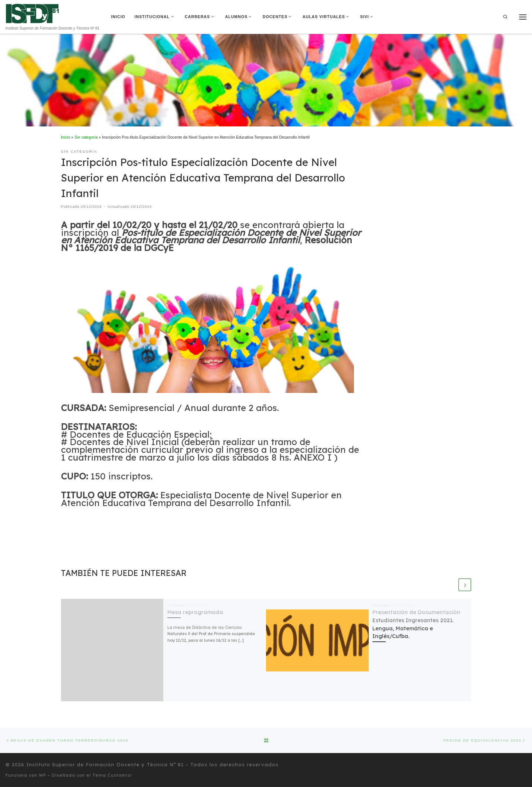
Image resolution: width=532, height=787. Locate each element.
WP (42, 775)
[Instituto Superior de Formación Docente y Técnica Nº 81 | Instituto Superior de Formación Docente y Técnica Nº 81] (32, 13)
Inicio (66, 137)
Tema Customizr (112, 775)
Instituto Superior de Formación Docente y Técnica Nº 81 (105, 764)
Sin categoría (86, 137)
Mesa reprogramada (195, 612)
